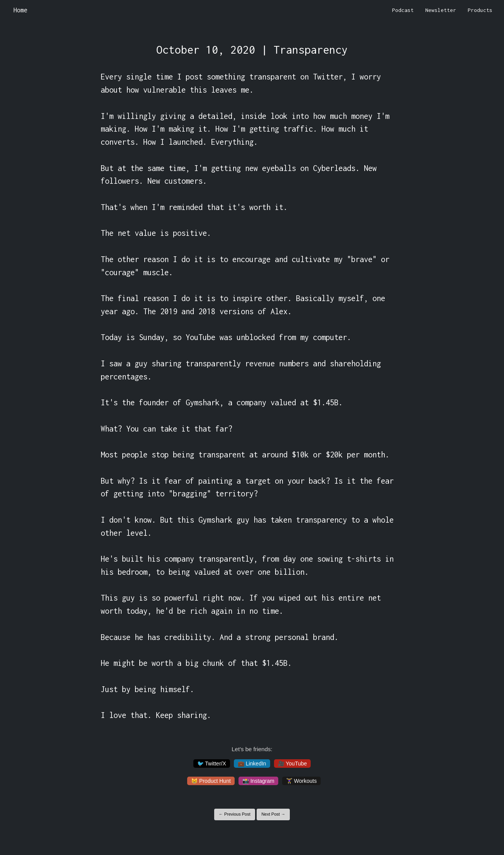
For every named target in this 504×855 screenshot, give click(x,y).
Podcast (403, 10)
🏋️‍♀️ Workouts (301, 781)
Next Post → (273, 814)
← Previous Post (235, 814)
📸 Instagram (258, 781)
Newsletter (441, 10)
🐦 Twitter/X (212, 764)
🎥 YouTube (293, 764)
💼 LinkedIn (252, 764)
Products (480, 10)
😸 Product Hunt (211, 781)
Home (20, 10)
